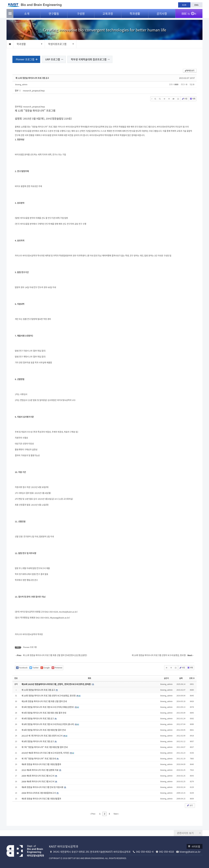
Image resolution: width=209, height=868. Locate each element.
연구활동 (54, 15)
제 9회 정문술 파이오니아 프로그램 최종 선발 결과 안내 (44, 713)
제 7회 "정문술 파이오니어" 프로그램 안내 (40, 759)
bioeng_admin (22, 85)
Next (116, 814)
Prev (93, 814)
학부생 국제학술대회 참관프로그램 (89, 60)
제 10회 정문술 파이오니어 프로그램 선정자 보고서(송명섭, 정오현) (50, 696)
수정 (184, 99)
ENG (196, 5)
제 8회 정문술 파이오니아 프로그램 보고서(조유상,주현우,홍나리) (49, 724)
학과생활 (135, 15)
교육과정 (108, 15)
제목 (89, 679)
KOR (184, 5)
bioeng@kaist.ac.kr (190, 852)
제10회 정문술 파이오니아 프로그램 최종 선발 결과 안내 (45, 702)
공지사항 (162, 15)
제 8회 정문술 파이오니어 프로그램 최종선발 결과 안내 (44, 730)
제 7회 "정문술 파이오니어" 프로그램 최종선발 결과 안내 (45, 747)
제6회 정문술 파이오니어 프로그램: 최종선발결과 (42, 764)
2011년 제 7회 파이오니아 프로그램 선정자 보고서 (43, 736)
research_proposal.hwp (34, 91)
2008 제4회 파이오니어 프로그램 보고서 (39, 782)
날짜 (180, 679)
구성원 (81, 15)
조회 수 (191, 679)
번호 (17, 679)
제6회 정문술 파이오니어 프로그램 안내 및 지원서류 (43, 787)
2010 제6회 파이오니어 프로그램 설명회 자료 (41, 770)
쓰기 (189, 806)
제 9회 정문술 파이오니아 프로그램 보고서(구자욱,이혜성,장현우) (49, 707)
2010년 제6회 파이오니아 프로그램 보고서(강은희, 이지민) (46, 753)
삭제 (192, 99)
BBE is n (189, 14)
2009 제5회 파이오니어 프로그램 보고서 (39, 776)
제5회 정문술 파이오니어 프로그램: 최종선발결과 (42, 799)
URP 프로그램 (53, 60)
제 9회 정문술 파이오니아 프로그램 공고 (39, 719)
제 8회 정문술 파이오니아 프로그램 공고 (39, 742)
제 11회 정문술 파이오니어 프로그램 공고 (33, 78)
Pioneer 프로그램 (26, 60)
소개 (27, 15)
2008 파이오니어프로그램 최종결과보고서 (40, 793)
